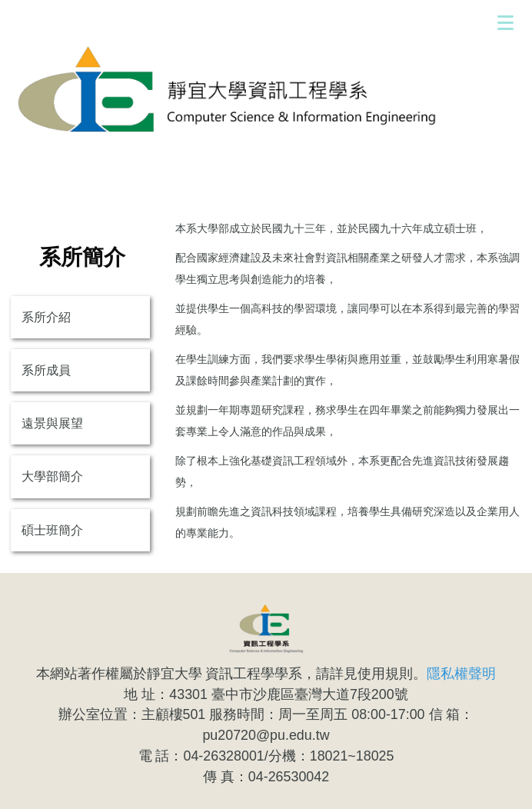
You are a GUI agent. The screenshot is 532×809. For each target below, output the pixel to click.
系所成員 (46, 370)
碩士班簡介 (52, 530)
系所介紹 (46, 317)
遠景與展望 (52, 423)
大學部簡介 (52, 476)
